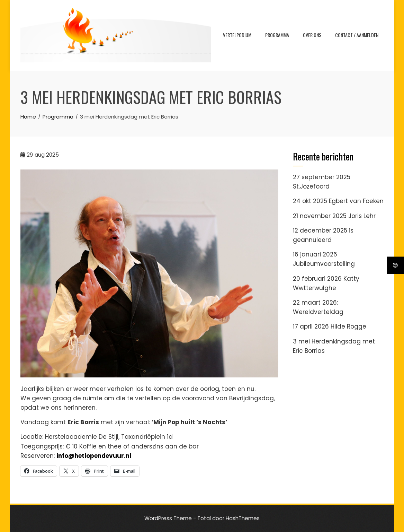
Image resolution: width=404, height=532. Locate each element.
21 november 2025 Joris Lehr (334, 216)
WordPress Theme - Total (178, 518)
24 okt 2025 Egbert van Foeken (338, 201)
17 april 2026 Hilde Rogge (330, 326)
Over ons (312, 35)
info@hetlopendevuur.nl (95, 456)
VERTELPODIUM (237, 35)
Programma (277, 35)
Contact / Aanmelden (357, 35)
